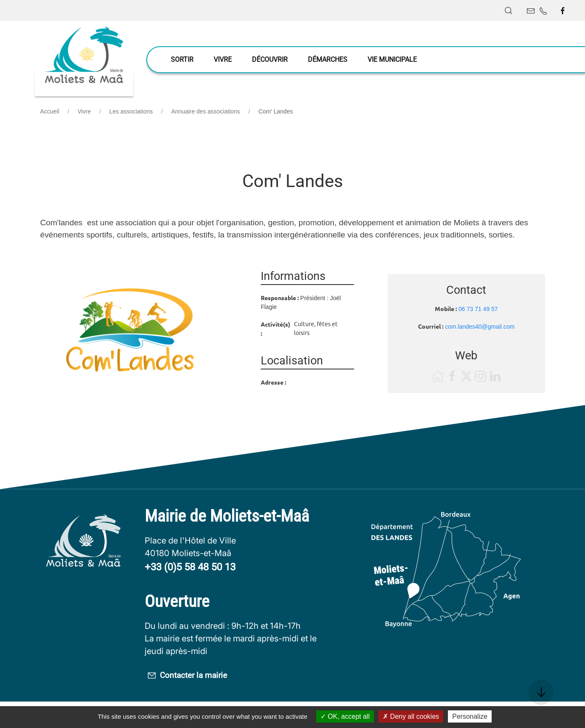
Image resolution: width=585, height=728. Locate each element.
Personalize (470, 716)
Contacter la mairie (202, 677)
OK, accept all (345, 716)
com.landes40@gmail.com (480, 327)
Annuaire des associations (205, 111)
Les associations (131, 111)
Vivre (84, 111)
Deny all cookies (411, 716)
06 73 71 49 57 (478, 309)
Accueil (50, 111)
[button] (508, 11)
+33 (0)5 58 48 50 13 (190, 567)
